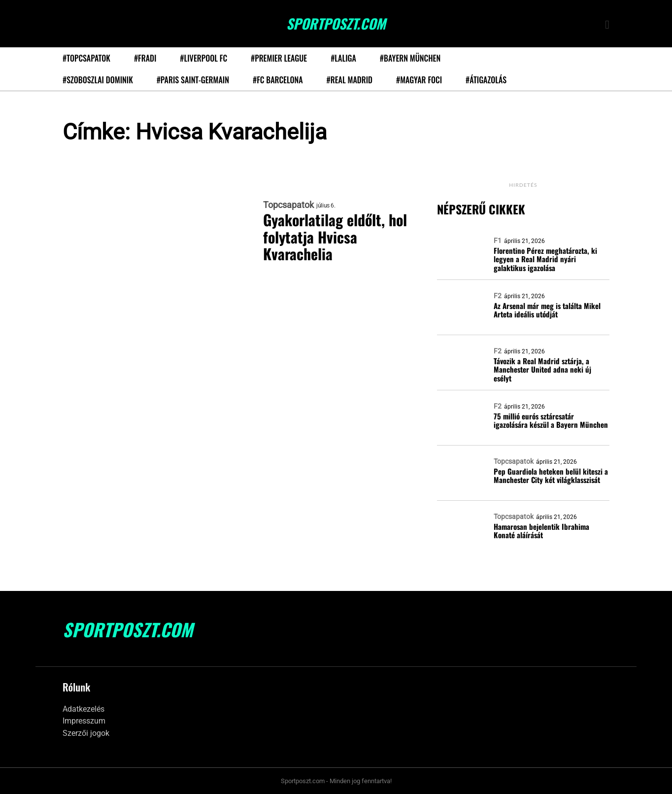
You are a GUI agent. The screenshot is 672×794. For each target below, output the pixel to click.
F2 (498, 296)
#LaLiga (343, 58)
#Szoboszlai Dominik (98, 80)
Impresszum (84, 721)
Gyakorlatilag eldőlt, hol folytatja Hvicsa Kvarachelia (335, 237)
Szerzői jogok (86, 733)
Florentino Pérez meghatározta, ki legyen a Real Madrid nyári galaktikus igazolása (545, 259)
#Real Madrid (350, 80)
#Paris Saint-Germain (193, 80)
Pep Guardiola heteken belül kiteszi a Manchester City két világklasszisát (551, 476)
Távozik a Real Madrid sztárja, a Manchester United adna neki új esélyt (542, 370)
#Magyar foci (419, 80)
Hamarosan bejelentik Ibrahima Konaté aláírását (541, 531)
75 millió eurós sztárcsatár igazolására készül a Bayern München (551, 421)
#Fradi (145, 58)
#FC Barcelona (278, 80)
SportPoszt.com (336, 24)
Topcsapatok (288, 205)
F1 (498, 241)
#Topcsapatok (86, 58)
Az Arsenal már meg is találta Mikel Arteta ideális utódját (547, 310)
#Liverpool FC (203, 58)
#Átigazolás (486, 80)
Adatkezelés (84, 709)
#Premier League (279, 58)
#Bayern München (410, 58)
